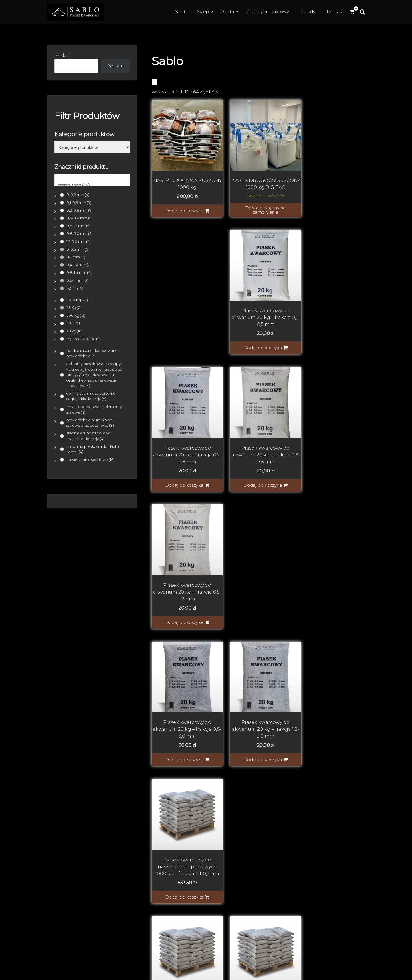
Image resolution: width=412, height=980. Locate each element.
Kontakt (335, 12)
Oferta (227, 12)
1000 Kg (77, 300)
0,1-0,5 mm (79, 203)
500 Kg (76, 315)
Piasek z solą (280, 918)
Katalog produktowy (267, 12)
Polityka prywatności (290, 847)
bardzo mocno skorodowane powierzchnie (92, 353)
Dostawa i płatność (288, 829)
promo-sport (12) (92, 185)
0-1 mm (76, 257)
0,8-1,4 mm (79, 273)
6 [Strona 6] (272, 640)
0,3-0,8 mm (80, 218)
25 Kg (74, 308)
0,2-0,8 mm (80, 210)
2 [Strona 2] (240, 640)
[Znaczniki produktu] (92, 180)
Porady (308, 12)
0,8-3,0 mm (79, 234)
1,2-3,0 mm (79, 242)
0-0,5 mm (78, 249)
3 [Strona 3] (251, 640)
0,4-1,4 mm (79, 265)
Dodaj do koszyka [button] (182, 206)
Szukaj (62, 56)
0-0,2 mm (78, 195)
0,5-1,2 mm (79, 226)
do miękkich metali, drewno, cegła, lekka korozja (91, 396)
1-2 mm (76, 288)
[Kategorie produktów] (92, 147)
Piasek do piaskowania (292, 881)
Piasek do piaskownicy (292, 900)
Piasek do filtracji (285, 890)
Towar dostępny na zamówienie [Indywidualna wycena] (260, 206)
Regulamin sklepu (287, 838)
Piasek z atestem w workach (298, 909)
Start (180, 12)
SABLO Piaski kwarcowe (97, 829)
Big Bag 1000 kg (84, 339)
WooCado (398, 973)
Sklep (203, 12)
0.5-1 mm (77, 280)
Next (285, 640)
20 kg (74, 331)
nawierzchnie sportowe (90, 460)
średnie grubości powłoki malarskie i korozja (89, 436)
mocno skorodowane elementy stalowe (94, 410)
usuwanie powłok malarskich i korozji (93, 449)
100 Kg (74, 323)
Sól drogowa (280, 927)
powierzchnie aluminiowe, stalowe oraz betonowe (90, 423)
